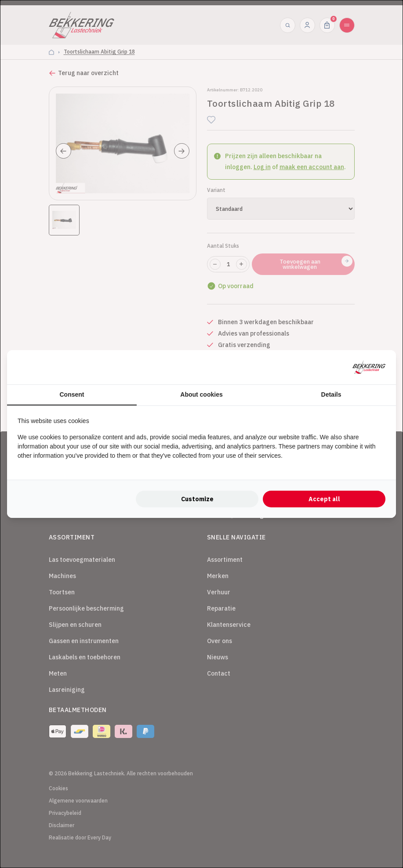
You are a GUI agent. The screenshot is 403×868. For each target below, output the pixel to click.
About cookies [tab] (201, 394)
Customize (197, 499)
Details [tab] (331, 394)
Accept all (324, 499)
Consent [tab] (72, 394)
